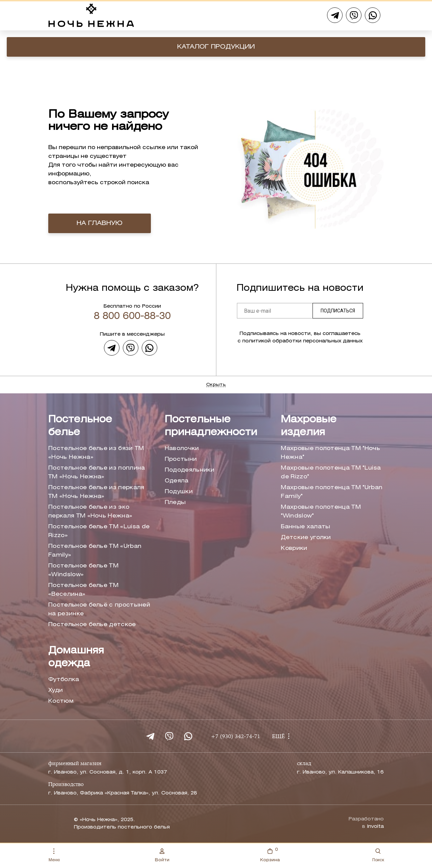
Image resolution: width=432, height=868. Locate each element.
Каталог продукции (216, 47)
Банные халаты (305, 527)
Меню (54, 855)
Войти (162, 855)
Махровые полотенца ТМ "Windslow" (321, 512)
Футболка (64, 680)
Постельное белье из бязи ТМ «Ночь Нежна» (96, 453)
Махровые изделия (309, 426)
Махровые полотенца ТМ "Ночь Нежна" (330, 453)
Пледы (175, 502)
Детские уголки (306, 538)
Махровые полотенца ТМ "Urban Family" (332, 492)
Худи (56, 690)
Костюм (61, 701)
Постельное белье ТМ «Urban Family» (95, 551)
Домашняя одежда (76, 657)
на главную (100, 223)
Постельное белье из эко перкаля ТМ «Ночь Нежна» (90, 512)
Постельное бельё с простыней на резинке (99, 609)
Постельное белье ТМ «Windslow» (83, 570)
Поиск (378, 855)
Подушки (179, 492)
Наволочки (182, 449)
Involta (375, 827)
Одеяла (177, 481)
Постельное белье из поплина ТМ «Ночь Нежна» (97, 472)
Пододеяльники (190, 470)
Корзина (270, 854)
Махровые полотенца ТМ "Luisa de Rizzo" (331, 472)
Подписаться (338, 311)
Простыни (181, 459)
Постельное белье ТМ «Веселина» (83, 590)
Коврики (294, 548)
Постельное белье (80, 426)
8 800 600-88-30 (132, 316)
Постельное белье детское (92, 625)
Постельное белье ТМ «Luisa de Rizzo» (99, 531)
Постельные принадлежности (211, 426)
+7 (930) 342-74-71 (236, 737)
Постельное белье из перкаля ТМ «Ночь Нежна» (96, 492)
